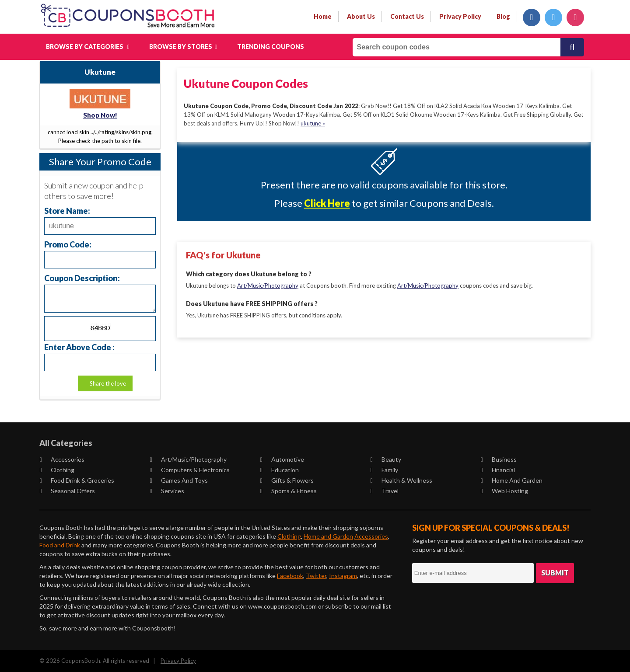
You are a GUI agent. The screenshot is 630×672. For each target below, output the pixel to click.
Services (167, 491)
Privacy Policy (178, 661)
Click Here (327, 203)
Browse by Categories (88, 47)
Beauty (386, 459)
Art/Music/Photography (268, 285)
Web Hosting (504, 491)
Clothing (57, 470)
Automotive (282, 459)
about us (361, 16)
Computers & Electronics (190, 470)
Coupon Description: (82, 278)
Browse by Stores (183, 47)
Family (384, 470)
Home (323, 16)
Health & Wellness (401, 480)
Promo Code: (68, 244)
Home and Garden (512, 480)
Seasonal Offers (67, 491)
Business (499, 459)
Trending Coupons (271, 47)
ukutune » (313, 123)
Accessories (62, 459)
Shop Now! (100, 115)
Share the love (108, 383)
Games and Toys (179, 480)
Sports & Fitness (289, 491)
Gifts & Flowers (287, 480)
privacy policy (460, 16)
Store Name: (67, 211)
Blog (503, 16)
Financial (498, 470)
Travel (385, 491)
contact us (407, 16)
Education (280, 470)
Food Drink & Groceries (77, 480)
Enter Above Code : (79, 347)
